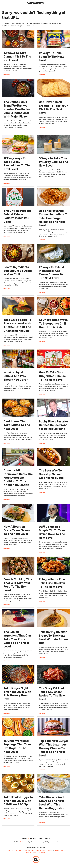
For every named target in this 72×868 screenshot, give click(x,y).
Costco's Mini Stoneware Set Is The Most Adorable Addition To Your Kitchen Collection (18, 478)
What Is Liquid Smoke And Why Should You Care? (16, 376)
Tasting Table (59, 850)
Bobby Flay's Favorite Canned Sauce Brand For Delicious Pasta (53, 425)
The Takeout (42, 852)
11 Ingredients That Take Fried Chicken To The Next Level (52, 583)
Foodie (32, 850)
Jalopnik (18, 850)
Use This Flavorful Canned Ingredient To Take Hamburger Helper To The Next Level (54, 218)
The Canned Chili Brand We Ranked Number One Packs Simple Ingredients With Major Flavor (17, 109)
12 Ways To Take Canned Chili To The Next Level (17, 57)
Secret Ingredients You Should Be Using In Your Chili (18, 271)
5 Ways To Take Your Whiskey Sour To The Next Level (53, 162)
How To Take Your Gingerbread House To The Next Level (52, 376)
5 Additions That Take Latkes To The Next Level (17, 425)
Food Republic (41, 850)
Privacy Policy (44, 839)
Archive (33, 839)
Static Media (24, 842)
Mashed (50, 850)
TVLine (25, 850)
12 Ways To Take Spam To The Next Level (51, 57)
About (25, 839)
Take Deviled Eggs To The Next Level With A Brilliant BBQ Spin (18, 801)
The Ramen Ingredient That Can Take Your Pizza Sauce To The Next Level (17, 639)
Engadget (10, 850)
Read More (7, 75)
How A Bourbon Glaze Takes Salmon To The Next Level (17, 530)
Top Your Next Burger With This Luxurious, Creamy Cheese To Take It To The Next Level (53, 748)
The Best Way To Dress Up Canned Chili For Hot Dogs (51, 474)
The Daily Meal (31, 852)
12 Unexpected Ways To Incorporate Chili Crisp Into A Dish (53, 323)
